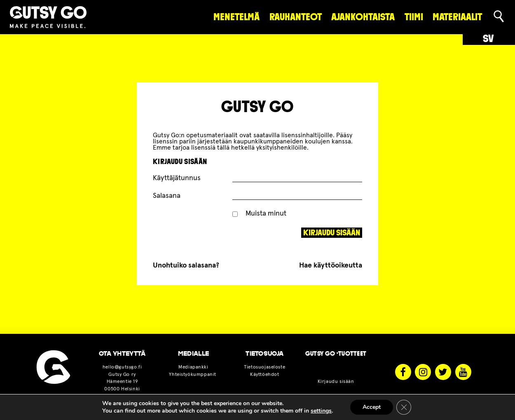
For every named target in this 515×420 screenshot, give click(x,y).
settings (321, 411)
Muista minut (259, 214)
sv (488, 39)
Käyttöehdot (265, 374)
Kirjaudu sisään (336, 381)
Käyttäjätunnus (177, 178)
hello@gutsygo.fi (122, 367)
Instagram (423, 372)
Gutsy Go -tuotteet (336, 353)
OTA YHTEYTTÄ (122, 353)
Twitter (443, 372)
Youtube (463, 372)
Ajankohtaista (363, 17)
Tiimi (414, 17)
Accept (372, 407)
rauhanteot (296, 17)
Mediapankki (193, 367)
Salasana (167, 196)
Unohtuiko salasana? (186, 265)
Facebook (403, 372)
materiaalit (457, 17)
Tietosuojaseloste (265, 367)
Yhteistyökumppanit (193, 374)
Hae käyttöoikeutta (331, 265)
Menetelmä (236, 17)
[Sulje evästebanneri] (404, 407)
